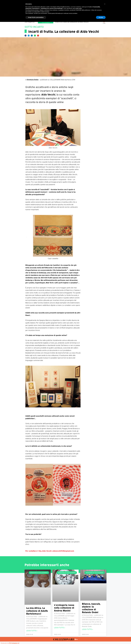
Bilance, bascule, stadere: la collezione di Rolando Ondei (91, 608)
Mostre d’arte (75, 16)
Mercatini (50, 16)
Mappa (91, 16)
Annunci (99, 16)
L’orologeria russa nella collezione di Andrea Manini (64, 608)
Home (32, 16)
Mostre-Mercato (62, 16)
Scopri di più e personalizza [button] (36, 639)
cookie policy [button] (78, 631)
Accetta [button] (101, 639)
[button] (26, 36)
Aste (84, 16)
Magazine (41, 16)
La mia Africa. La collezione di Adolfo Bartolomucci (37, 611)
